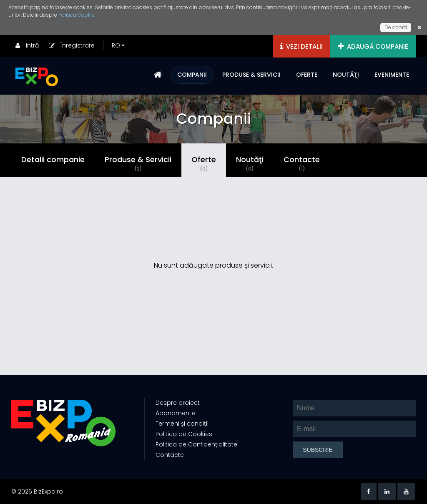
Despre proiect (178, 403)
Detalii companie (53, 159)
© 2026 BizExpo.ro (37, 491)
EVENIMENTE (392, 75)
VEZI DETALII (301, 46)
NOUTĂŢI (346, 75)
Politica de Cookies (184, 434)
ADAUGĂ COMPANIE (373, 46)
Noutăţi (250, 163)
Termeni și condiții (182, 424)
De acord (396, 27)
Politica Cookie (77, 15)
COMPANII (192, 75)
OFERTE (307, 75)
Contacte (302, 163)
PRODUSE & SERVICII (251, 75)
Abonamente (175, 413)
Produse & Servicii (138, 163)
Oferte (204, 163)
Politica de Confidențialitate (196, 444)
